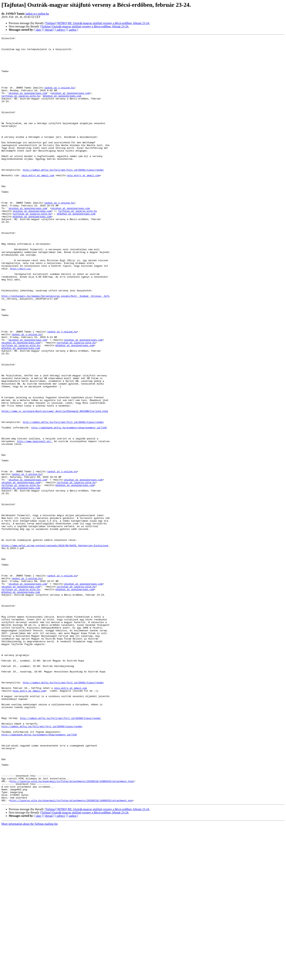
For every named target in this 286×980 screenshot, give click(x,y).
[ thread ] (49, 30)
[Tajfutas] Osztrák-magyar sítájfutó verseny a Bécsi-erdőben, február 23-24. (84, 26)
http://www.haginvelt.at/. (35, 522)
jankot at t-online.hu (37, 14)
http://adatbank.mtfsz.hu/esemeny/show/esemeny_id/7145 (69, 506)
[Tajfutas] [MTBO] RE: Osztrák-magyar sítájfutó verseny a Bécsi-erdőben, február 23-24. (97, 23)
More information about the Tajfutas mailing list (30, 977)
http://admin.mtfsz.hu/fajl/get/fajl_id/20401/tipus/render (63, 197)
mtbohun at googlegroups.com (62, 108)
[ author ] (73, 30)
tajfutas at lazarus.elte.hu (21, 108)
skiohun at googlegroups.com (28, 105)
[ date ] (39, 30)
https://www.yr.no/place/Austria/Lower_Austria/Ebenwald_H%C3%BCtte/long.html (55, 486)
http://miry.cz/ (21, 315)
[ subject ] (61, 30)
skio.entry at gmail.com (38, 203)
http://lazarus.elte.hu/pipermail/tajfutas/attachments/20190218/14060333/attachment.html (72, 930)
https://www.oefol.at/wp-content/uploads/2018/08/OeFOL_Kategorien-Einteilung (55, 647)
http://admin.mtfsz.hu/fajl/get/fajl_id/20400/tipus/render (42, 864)
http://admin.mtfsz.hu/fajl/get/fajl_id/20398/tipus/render (60, 855)
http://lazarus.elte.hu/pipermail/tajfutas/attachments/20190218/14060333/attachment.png (71, 953)
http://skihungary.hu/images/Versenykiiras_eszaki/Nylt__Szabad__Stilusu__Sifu (56, 348)
